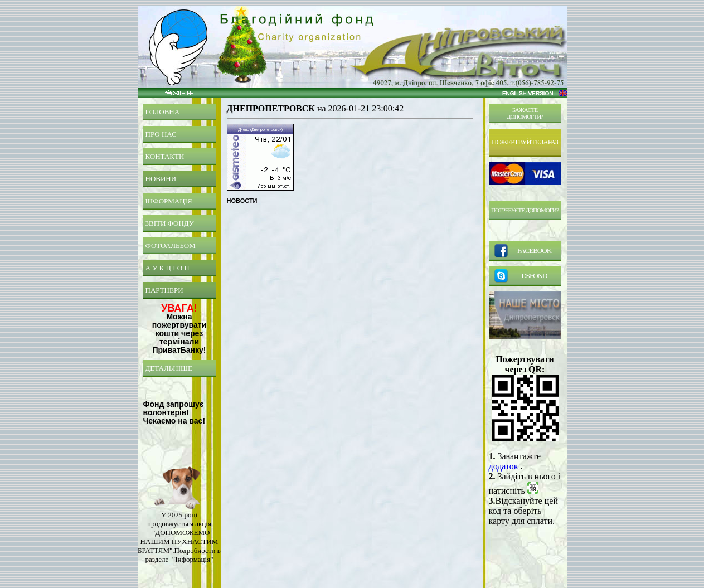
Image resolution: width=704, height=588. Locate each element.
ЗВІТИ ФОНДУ (170, 223)
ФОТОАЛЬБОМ (171, 246)
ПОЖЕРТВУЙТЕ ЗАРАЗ (525, 142)
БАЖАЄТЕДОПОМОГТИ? (525, 113)
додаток (505, 466)
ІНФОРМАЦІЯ (169, 201)
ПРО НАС (161, 134)
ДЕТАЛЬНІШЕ (169, 368)
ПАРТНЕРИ (164, 290)
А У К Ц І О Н (167, 268)
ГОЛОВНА (163, 112)
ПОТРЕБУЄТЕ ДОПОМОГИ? (525, 210)
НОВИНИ (161, 179)
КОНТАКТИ (165, 156)
